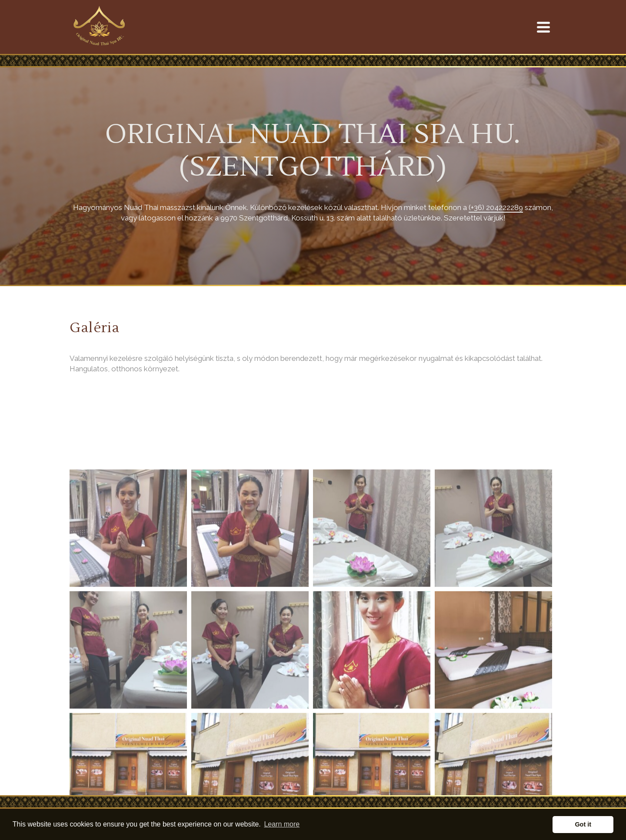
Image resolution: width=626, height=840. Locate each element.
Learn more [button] (282, 824)
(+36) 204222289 (496, 207)
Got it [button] (583, 824)
